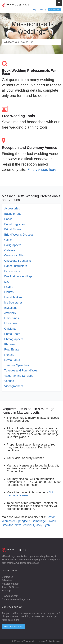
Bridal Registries (15, 224)
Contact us (8, 577)
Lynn (47, 525)
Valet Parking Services (19, 376)
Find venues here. (42, 170)
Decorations (12, 271)
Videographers (14, 386)
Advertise (7, 580)
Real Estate (12, 349)
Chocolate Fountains (18, 261)
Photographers (14, 339)
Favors (9, 287)
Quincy (38, 525)
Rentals (9, 355)
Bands (8, 219)
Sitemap (6, 591)
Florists (9, 292)
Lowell (52, 521)
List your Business (13, 626)
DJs (7, 282)
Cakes (8, 240)
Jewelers (10, 313)
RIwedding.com (10, 596)
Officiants (10, 329)
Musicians (11, 323)
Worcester (8, 521)
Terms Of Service (11, 587)
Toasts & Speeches (17, 365)
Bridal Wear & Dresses (19, 235)
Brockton (8, 525)
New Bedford (23, 525)
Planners (10, 344)
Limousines (12, 318)
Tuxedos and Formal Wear (21, 370)
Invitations (11, 308)
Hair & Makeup (14, 297)
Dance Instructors (16, 266)
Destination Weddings (18, 276)
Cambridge (39, 521)
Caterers (10, 250)
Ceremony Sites (15, 255)
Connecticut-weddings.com (16, 599)
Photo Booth (12, 334)
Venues (9, 381)
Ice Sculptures (13, 302)
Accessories (12, 208)
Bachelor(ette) (13, 214)
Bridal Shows (13, 229)
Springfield (23, 521)
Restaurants (12, 360)
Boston (51, 517)
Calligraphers (13, 245)
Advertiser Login (10, 584)
